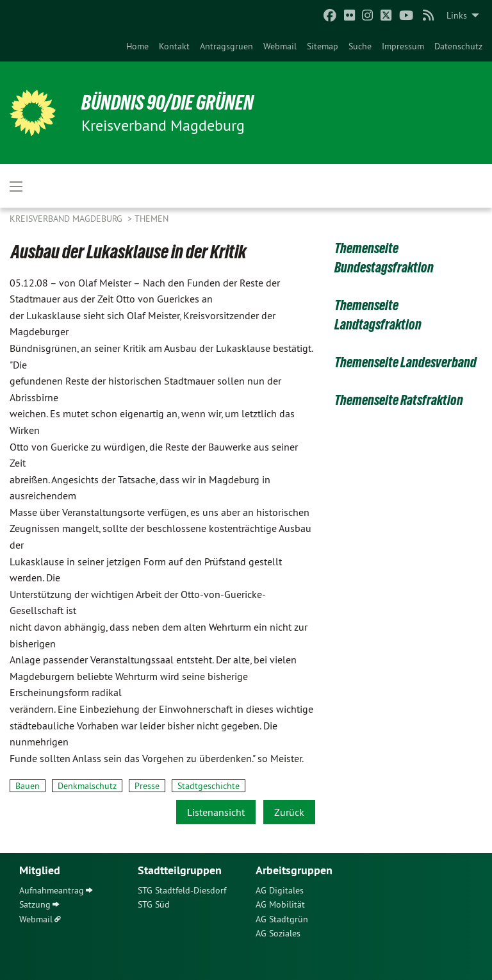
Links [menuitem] (457, 15)
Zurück (289, 812)
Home (137, 46)
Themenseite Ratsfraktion (399, 400)
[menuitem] (137, 46)
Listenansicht (216, 812)
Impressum (403, 46)
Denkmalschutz (87, 786)
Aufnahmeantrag (52, 890)
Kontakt (174, 46)
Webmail (280, 46)
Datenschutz (458, 46)
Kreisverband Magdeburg (67, 219)
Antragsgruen (226, 46)
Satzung (35, 904)
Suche (360, 46)
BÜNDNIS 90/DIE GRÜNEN (168, 103)
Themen (152, 219)
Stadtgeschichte (209, 786)
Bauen (28, 786)
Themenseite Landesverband (406, 362)
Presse (147, 786)
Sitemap (323, 46)
